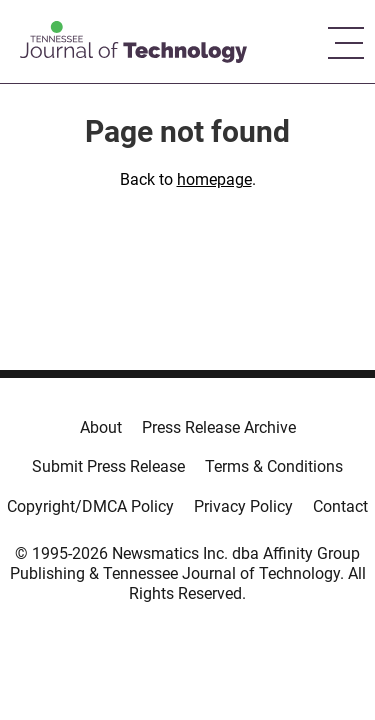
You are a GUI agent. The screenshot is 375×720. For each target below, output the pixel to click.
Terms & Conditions (274, 466)
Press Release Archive (219, 427)
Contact (340, 506)
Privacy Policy (243, 506)
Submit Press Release (108, 466)
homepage (214, 179)
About (101, 427)
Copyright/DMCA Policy (90, 506)
